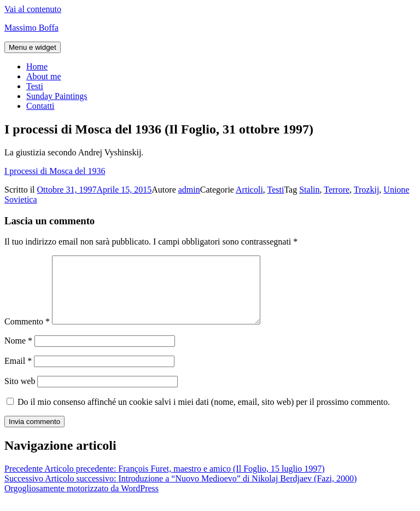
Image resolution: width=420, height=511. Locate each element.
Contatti (40, 106)
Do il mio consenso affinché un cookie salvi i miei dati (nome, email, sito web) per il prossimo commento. (204, 415)
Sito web (20, 394)
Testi (35, 86)
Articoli (249, 190)
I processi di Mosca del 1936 (55, 171)
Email (18, 374)
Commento (27, 335)
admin (189, 190)
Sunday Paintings (57, 96)
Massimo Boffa (31, 28)
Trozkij (367, 190)
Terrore (337, 190)
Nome (18, 354)
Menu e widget (33, 47)
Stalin (309, 190)
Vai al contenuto (33, 9)
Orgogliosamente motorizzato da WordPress (81, 501)
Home (37, 66)
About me (44, 76)
